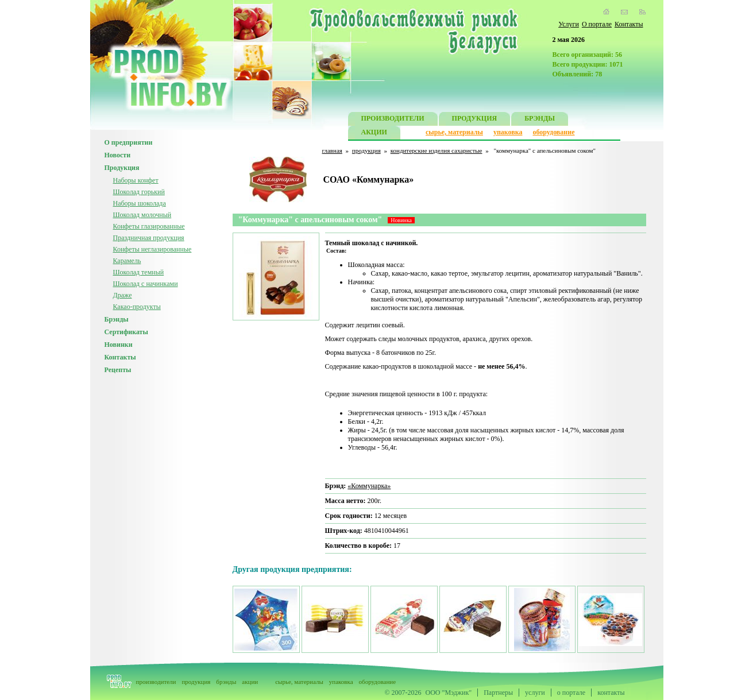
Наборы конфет (136, 180)
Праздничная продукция (149, 238)
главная (332, 150)
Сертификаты (126, 332)
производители (156, 682)
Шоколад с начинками (146, 284)
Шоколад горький (139, 192)
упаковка (508, 132)
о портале (571, 693)
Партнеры (498, 693)
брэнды (226, 682)
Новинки (119, 345)
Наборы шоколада (140, 203)
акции (250, 682)
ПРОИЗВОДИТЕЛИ (393, 120)
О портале (597, 24)
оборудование (553, 132)
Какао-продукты (137, 307)
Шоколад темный (139, 272)
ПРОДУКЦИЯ (475, 120)
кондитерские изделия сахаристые (437, 150)
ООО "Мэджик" (449, 693)
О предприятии (129, 142)
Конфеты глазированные (149, 226)
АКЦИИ (374, 134)
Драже (123, 295)
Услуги (569, 24)
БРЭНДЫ (540, 120)
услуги (535, 693)
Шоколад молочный (142, 215)
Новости (118, 155)
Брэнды (117, 319)
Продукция (122, 168)
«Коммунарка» (369, 486)
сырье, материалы (454, 132)
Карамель (127, 261)
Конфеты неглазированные (152, 249)
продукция (366, 150)
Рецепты (118, 370)
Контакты (629, 24)
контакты (611, 693)
